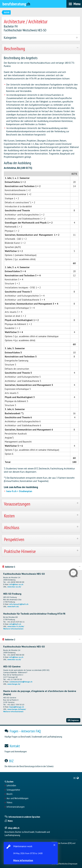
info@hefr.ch (15, 624)
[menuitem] (76, 778)
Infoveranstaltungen (16, 807)
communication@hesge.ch (21, 682)
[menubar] (74, 4)
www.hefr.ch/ (13, 606)
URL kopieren (73, 720)
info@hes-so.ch (16, 584)
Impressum (73, 864)
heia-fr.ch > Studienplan (19, 491)
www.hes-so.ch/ (14, 587)
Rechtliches (64, 864)
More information (23, 860)
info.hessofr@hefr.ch (19, 604)
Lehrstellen (11, 786)
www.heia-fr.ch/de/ (16, 626)
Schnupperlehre (13, 790)
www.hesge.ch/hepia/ (17, 709)
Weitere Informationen (13, 629)
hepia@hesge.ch (17, 707)
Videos (9, 803)
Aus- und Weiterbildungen (18, 798)
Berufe (10, 794)
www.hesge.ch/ (14, 684)
